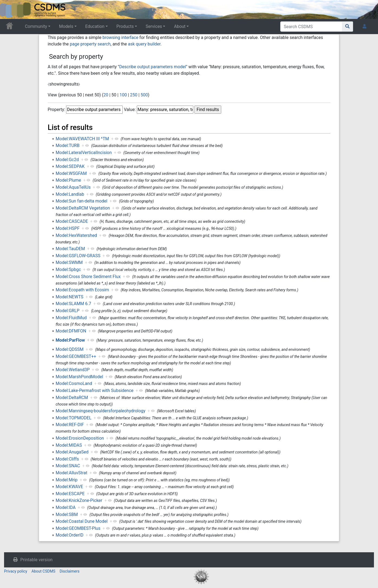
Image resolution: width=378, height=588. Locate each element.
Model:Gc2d (67, 160)
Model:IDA (66, 507)
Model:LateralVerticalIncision (84, 153)
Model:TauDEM (70, 249)
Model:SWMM (69, 262)
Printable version (36, 560)
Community (36, 26)
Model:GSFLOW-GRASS (78, 256)
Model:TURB (68, 146)
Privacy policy (16, 571)
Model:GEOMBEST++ (76, 356)
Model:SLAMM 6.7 (74, 304)
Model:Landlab (70, 194)
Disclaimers (69, 571)
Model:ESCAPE (70, 494)
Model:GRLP (68, 311)
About (180, 26)
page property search (90, 44)
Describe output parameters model (153, 67)
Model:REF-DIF (70, 425)
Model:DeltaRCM (72, 398)
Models (66, 26)
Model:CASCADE (72, 221)
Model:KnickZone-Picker (79, 500)
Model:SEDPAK (70, 166)
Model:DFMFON (71, 331)
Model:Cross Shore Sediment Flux (88, 277)
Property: (56, 110)
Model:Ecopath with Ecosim (82, 290)
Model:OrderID (70, 535)
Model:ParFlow (70, 340)
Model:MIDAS (69, 445)
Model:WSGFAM (71, 173)
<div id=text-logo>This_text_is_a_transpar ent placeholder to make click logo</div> (9, 9)
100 (123, 95)
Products (125, 26)
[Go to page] (348, 27)
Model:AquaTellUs (73, 187)
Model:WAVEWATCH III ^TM (82, 139)
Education (95, 26)
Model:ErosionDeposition (80, 438)
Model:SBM (67, 514)
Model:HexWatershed (76, 235)
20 (106, 95)
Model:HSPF (68, 228)
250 (134, 95)
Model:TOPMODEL (74, 418)
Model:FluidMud (71, 318)
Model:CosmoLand (74, 383)
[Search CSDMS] (311, 27)
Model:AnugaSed (72, 452)
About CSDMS (43, 571)
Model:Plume (69, 180)
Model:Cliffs (67, 459)
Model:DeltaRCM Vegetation (83, 208)
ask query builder (144, 44)
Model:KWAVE (69, 487)
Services (154, 26)
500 (144, 95)
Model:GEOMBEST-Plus (78, 528)
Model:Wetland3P (73, 370)
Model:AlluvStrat (72, 473)
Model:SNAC (68, 466)
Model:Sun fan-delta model (82, 201)
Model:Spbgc (68, 269)
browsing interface (120, 37)
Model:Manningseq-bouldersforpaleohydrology (101, 411)
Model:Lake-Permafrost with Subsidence (95, 391)
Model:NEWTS (70, 297)
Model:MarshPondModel (79, 377)
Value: (130, 110)
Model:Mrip (67, 480)
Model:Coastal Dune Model (82, 521)
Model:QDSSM (70, 349)
